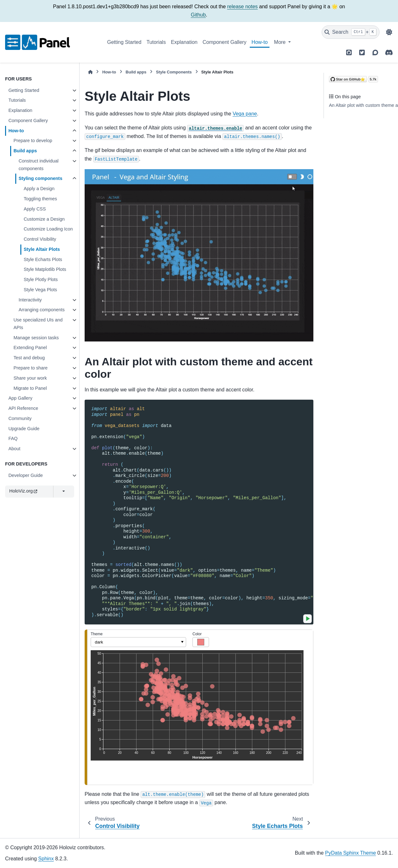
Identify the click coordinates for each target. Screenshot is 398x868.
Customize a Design (44, 219)
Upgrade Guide (24, 429)
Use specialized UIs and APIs (38, 324)
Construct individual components (38, 165)
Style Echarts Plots (43, 259)
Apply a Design (39, 189)
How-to (260, 42)
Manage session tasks (36, 338)
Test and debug (29, 358)
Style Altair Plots (42, 249)
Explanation (184, 42)
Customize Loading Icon (48, 229)
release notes (242, 7)
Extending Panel (30, 348)
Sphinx (46, 859)
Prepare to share (30, 368)
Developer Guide (25, 475)
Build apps (25, 151)
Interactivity (30, 300)
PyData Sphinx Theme (351, 853)
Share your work (30, 378)
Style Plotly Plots (41, 279)
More (280, 42)
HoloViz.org (23, 491)
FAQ (13, 438)
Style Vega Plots (40, 290)
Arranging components (42, 310)
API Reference (23, 408)
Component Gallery (225, 42)
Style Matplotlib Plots (45, 269)
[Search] (351, 32)
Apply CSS (35, 209)
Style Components (174, 72)
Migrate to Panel (30, 388)
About (14, 449)
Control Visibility (40, 239)
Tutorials (156, 42)
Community (20, 418)
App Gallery (20, 398)
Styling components (40, 178)
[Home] (90, 72)
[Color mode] (389, 32)
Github (198, 15)
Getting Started (124, 42)
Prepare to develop (33, 141)
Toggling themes (40, 199)
